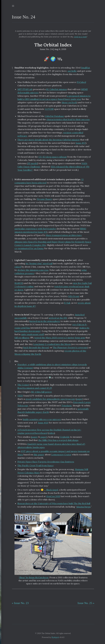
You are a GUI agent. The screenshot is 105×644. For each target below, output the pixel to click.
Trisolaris (67, 406)
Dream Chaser (45, 199)
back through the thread (36, 347)
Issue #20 (43, 423)
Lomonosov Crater (61, 455)
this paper (39, 455)
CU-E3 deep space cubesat (53, 157)
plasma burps (83, 507)
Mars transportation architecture (64, 235)
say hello (72, 71)
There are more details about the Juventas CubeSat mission (49, 140)
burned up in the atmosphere (45, 321)
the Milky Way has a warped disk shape (58, 440)
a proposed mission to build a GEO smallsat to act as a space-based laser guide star (54, 97)
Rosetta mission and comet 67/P (35, 388)
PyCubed (81, 82)
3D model (32, 163)
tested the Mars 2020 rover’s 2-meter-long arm (60, 338)
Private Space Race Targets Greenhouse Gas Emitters (46, 462)
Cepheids (65, 437)
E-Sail (67, 303)
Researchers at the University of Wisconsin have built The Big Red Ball (54, 503)
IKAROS (19, 283)
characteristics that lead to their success (68, 119)
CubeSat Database (54, 116)
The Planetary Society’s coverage (70, 347)
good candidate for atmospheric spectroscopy (50, 399)
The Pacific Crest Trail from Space (36, 465)
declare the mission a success (33, 270)
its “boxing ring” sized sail (39, 263)
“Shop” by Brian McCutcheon (33, 577)
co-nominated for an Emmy (29, 248)
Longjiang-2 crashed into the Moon (52, 344)
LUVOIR (49, 109)
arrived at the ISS (58, 318)
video (51, 433)
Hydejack (55, 637)
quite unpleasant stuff (33, 334)
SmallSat (85, 68)
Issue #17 (81, 143)
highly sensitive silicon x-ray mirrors (42, 419)
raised (18, 267)
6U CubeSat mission (56, 89)
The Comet (23, 385)
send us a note (80, 37)
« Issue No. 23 (20, 603)
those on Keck (69, 102)
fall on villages (22, 338)
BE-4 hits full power (41, 392)
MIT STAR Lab (25, 89)
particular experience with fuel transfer (35, 229)
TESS (20, 396)
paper (79, 399)
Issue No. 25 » (86, 603)
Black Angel (52, 490)
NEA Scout (74, 296)
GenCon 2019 (53, 496)
